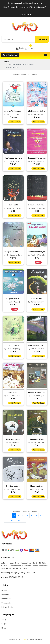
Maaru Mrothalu (37, 486)
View (38, 262)
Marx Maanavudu (13, 439)
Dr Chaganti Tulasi (15, 255)
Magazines (6, 599)
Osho (11, 302)
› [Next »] (24, 520)
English (4, 624)
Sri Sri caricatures (13, 486)
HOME (4, 591)
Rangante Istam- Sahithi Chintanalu (19, 252)
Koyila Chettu (13, 345)
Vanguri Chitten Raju (16, 114)
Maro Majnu (13, 392)
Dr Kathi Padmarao (15, 161)
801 (19, 520)
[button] (10, 55)
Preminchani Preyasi (37, 252)
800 (12, 520)
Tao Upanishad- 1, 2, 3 (14, 299)
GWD (24, 639)
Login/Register (25, 14)
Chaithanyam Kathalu (37, 111)
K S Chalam (36, 396)
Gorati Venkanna (38, 302)
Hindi (4, 628)
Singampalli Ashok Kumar (18, 489)
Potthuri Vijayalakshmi (40, 255)
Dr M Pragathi (13, 349)
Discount (5, 595)
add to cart (15, 122)
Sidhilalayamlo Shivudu (38, 345)
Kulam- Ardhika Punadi (38, 392)
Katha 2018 (13, 205)
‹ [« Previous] (6, 515)
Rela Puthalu (37, 299)
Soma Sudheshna (38, 114)
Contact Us (6, 603)
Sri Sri (11, 442)
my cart (29, 48)
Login (20, 48)
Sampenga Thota (37, 439)
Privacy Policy (7, 607)
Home (6, 62)
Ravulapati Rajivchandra (17, 396)
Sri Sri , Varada (37, 442)
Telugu (4, 620)
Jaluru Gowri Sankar (40, 208)
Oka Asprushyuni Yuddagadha (17, 158)
